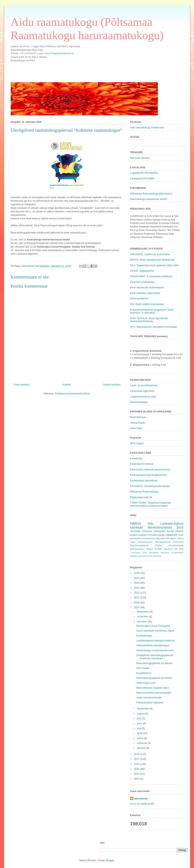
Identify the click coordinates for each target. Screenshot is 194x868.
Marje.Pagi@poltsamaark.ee (59, 53)
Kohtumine (136, 538)
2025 (137, 578)
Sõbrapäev (171, 538)
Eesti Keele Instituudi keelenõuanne (150, 469)
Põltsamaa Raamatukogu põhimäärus (151, 194)
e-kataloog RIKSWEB (142, 178)
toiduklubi (137, 527)
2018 (137, 754)
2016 (137, 764)
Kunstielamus (144, 673)
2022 (137, 593)
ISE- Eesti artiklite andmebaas (147, 304)
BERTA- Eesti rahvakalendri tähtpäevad (152, 260)
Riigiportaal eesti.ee (141, 497)
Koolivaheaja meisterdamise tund (155, 650)
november (143, 616)
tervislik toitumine (164, 549)
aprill (140, 733)
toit (176, 549)
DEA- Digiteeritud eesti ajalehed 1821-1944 (154, 265)
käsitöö (179, 531)
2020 (137, 602)
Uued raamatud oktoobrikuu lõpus (155, 631)
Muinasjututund (163, 542)
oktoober (142, 621)
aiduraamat (141, 798)
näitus (136, 523)
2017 (137, 759)
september (143, 709)
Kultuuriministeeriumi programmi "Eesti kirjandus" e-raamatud (152, 311)
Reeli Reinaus (138, 417)
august (141, 714)
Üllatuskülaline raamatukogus (153, 645)
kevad (170, 531)
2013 (137, 779)
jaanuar (141, 748)
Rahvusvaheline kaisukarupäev (154, 693)
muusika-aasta (156, 535)
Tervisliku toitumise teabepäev (148, 531)
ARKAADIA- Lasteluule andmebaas (150, 254)
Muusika (161, 538)
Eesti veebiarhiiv (139, 298)
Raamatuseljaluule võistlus (146, 545)
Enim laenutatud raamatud (156, 553)
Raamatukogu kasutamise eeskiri (149, 199)
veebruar (142, 743)
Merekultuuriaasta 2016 (166, 527)
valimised (157, 556)
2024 (137, 583)
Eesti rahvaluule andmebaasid (147, 287)
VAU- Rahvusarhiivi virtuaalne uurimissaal (154, 327)
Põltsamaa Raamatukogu (144, 492)
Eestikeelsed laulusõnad (144, 481)
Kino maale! (143, 668)
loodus (134, 535)
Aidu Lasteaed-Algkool (166, 524)
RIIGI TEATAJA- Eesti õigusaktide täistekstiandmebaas (149, 320)
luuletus (143, 535)
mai (139, 728)
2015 (137, 769)
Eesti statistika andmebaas (145, 293)
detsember (143, 612)
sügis (133, 542)
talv (144, 556)
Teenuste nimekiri (140, 158)
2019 (137, 607)
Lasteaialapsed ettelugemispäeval (155, 640)
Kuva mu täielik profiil (142, 804)
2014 (137, 774)
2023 (137, 588)
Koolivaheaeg (149, 538)
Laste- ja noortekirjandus (144, 385)
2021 (137, 597)
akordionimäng (176, 545)
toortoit (149, 556)
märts (140, 738)
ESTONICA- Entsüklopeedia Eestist (150, 486)
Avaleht (66, 385)
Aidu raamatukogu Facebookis (147, 127)
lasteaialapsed (145, 542)
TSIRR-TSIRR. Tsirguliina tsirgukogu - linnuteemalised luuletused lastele (151, 504)
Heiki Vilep (136, 428)
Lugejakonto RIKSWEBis (144, 173)
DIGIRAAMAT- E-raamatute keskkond (151, 276)
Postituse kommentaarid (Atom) (72, 393)
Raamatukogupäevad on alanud (154, 663)
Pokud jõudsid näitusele (150, 703)
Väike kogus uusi (146, 683)
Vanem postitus (112, 385)
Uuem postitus (22, 385)
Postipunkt (178, 542)
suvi (140, 556)
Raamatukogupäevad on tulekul (154, 678)
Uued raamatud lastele (149, 697)
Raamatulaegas (139, 402)
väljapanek (171, 535)
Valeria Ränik (137, 423)
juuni (140, 723)
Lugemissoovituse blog (143, 397)
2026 (137, 573)
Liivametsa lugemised (142, 391)
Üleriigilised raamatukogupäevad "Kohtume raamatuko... (155, 657)
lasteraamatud (137, 549)
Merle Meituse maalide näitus (153, 688)
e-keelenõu (136, 458)
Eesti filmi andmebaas (142, 282)
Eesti (181, 535)
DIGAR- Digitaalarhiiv (142, 271)
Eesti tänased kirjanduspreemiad (148, 475)
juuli (140, 718)
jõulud (180, 538)
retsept (150, 549)
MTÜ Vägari (137, 443)
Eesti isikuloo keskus (142, 464)
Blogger (110, 860)
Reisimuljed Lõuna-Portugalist (153, 626)
